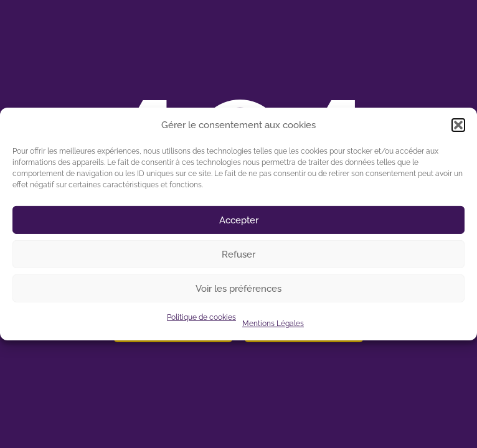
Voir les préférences (238, 289)
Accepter (239, 220)
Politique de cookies (201, 317)
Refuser (238, 254)
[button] (458, 125)
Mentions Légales (273, 324)
